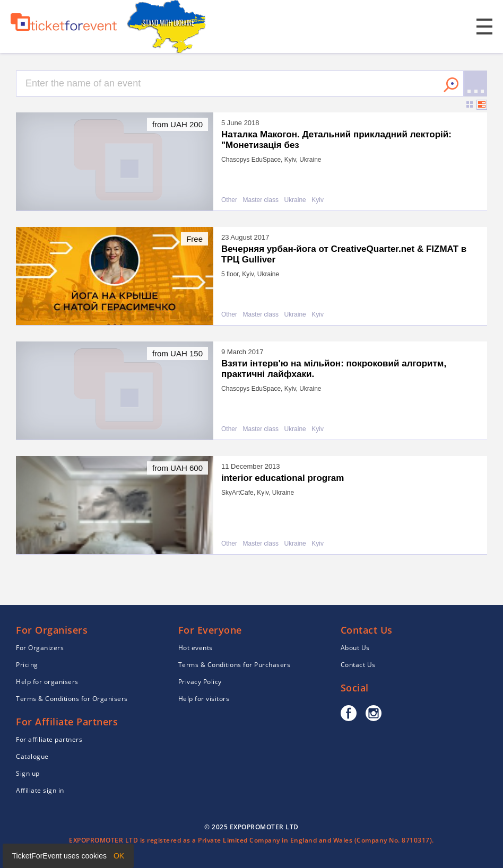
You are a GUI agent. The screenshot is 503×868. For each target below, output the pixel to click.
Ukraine (295, 200)
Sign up (28, 773)
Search (451, 85)
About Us (355, 648)
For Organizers (40, 648)
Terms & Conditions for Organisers (72, 699)
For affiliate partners (49, 739)
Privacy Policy (200, 682)
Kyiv (318, 200)
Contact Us (358, 665)
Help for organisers (47, 682)
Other (229, 200)
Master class (261, 200)
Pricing (27, 665)
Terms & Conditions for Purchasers (235, 665)
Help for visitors (204, 699)
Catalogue (32, 756)
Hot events (196, 648)
